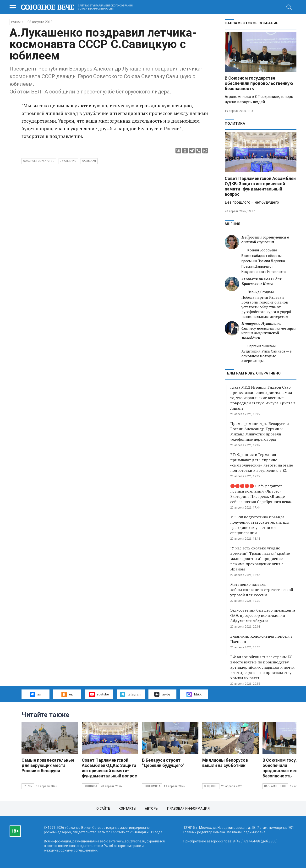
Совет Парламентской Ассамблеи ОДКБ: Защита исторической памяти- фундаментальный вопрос (260, 186)
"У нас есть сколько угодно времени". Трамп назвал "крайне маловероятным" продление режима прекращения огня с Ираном (260, 559)
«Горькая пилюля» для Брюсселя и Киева (262, 281)
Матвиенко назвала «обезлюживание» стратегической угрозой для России (262, 590)
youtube (99, 694)
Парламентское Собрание (251, 23)
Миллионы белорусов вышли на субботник (225, 763)
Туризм (28, 786)
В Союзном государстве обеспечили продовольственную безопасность (259, 83)
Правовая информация (188, 808)
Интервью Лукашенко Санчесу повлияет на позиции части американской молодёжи (269, 331)
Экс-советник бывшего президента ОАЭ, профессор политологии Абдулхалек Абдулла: (263, 615)
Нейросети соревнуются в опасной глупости (265, 240)
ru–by (162, 694)
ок (67, 694)
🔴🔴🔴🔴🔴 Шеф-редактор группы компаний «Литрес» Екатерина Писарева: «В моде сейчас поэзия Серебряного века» (261, 494)
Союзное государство (39, 161)
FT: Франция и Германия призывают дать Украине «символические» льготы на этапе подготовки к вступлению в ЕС (262, 462)
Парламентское (275, 786)
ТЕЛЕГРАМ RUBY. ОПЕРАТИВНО (253, 373)
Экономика (152, 786)
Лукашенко (68, 161)
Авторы (152, 808)
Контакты (127, 808)
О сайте (103, 808)
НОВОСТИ (17, 22)
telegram (131, 694)
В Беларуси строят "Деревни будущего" (163, 763)
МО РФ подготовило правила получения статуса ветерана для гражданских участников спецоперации (260, 525)
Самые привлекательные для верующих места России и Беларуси (48, 765)
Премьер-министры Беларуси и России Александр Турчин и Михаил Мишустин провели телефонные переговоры (260, 431)
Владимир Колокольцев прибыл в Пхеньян (261, 639)
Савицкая (89, 161)
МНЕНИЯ (232, 224)
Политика (235, 124)
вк (36, 694)
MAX (194, 694)
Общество (211, 786)
